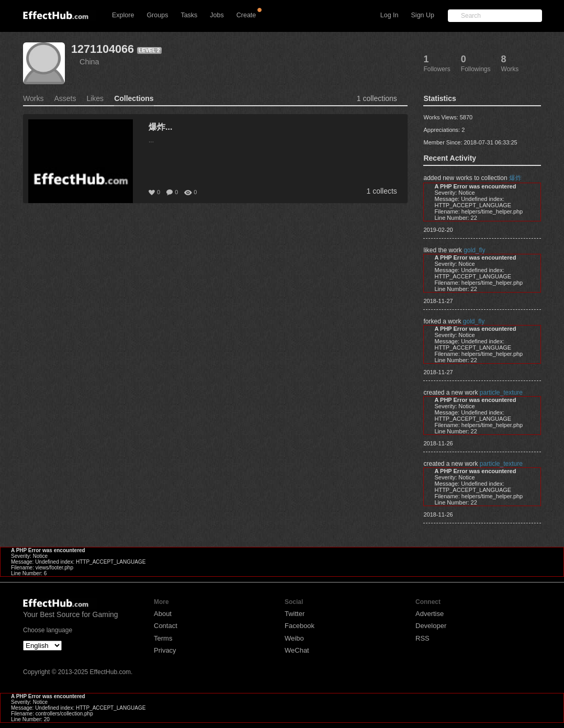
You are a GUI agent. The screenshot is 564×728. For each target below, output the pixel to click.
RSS (422, 638)
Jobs (217, 15)
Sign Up (423, 15)
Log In (390, 15)
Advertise (430, 614)
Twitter (295, 614)
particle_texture (501, 393)
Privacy (165, 650)
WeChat (297, 650)
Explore (123, 15)
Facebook (300, 626)
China (89, 62)
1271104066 (103, 49)
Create (246, 15)
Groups (157, 15)
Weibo (294, 638)
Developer (431, 626)
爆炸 (515, 178)
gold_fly (474, 250)
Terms (163, 638)
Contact (166, 626)
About (163, 614)
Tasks (189, 15)
